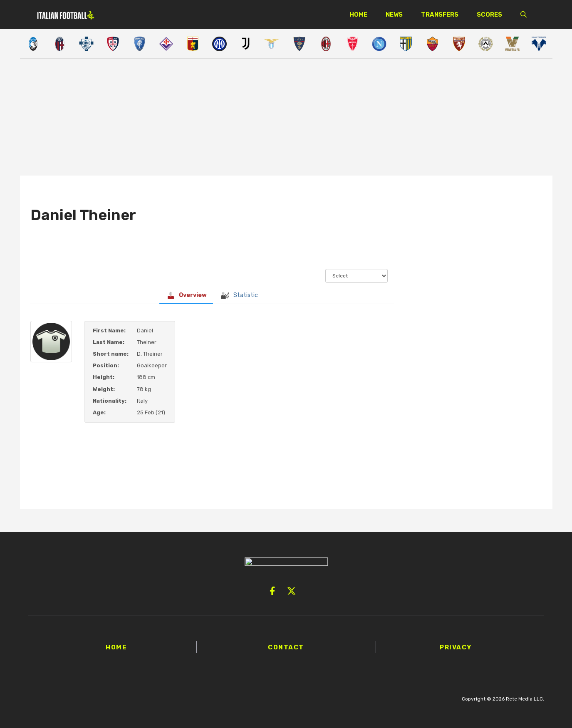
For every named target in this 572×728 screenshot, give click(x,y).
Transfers (440, 15)
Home (358, 15)
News (394, 15)
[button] (524, 15)
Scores (489, 15)
